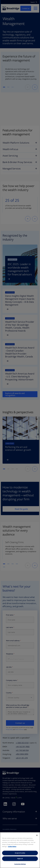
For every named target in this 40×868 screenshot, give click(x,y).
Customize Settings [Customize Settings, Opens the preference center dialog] (20, 864)
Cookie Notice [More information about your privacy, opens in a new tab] (12, 846)
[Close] (37, 835)
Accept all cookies (20, 853)
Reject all (20, 859)
